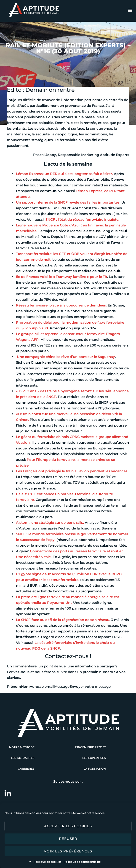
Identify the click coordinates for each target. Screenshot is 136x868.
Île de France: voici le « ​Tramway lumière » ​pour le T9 (61, 277)
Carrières (26, 769)
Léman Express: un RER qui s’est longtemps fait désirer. (64, 174)
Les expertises (94, 758)
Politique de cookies (47, 862)
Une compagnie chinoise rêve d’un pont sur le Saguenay (66, 357)
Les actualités (23, 758)
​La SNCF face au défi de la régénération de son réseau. (63, 620)
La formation (95, 769)
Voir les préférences (68, 851)
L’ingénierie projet (90, 747)
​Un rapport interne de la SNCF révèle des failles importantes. (68, 202)
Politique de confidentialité (82, 862)
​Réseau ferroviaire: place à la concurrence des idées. (61, 305)
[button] (130, 10)
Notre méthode (22, 747)
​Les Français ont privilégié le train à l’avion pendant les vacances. (72, 471)
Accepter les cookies (68, 826)
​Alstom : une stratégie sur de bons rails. (50, 523)
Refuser (68, 839)
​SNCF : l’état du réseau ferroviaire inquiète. (82, 219)
